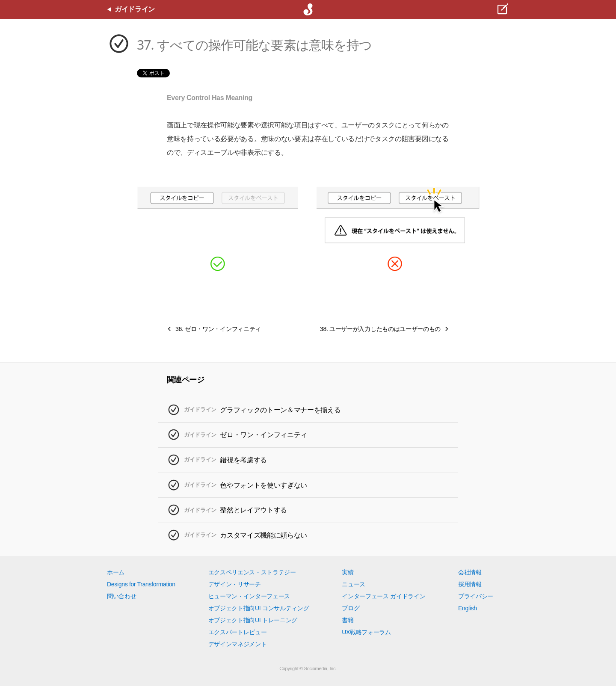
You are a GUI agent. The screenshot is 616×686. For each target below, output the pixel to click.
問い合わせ (121, 596)
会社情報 (470, 572)
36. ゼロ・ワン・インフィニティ (218, 329)
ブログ (351, 608)
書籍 (348, 620)
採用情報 (470, 584)
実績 (348, 572)
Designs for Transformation (141, 584)
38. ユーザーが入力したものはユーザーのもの (380, 329)
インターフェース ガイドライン (384, 596)
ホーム (116, 572)
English (468, 608)
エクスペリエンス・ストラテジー (252, 572)
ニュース (354, 584)
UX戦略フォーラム (366, 632)
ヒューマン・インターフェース (249, 596)
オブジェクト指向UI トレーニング (253, 620)
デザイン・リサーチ (235, 584)
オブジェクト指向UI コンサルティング (259, 608)
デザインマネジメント (238, 644)
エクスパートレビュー (238, 632)
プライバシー (476, 596)
